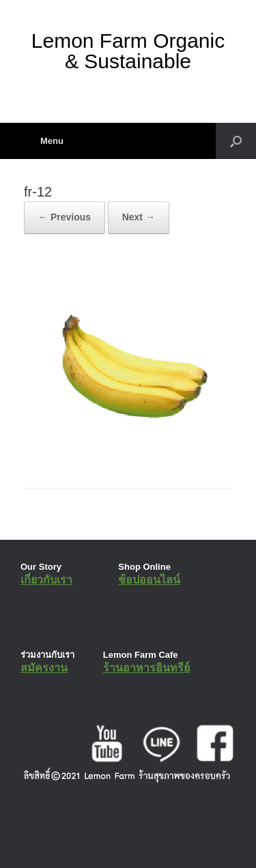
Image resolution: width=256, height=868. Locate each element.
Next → (139, 217)
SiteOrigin (118, 840)
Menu (44, 141)
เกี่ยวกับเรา (46, 580)
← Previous (65, 217)
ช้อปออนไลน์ (149, 580)
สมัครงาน (44, 668)
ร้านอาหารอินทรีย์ (146, 668)
